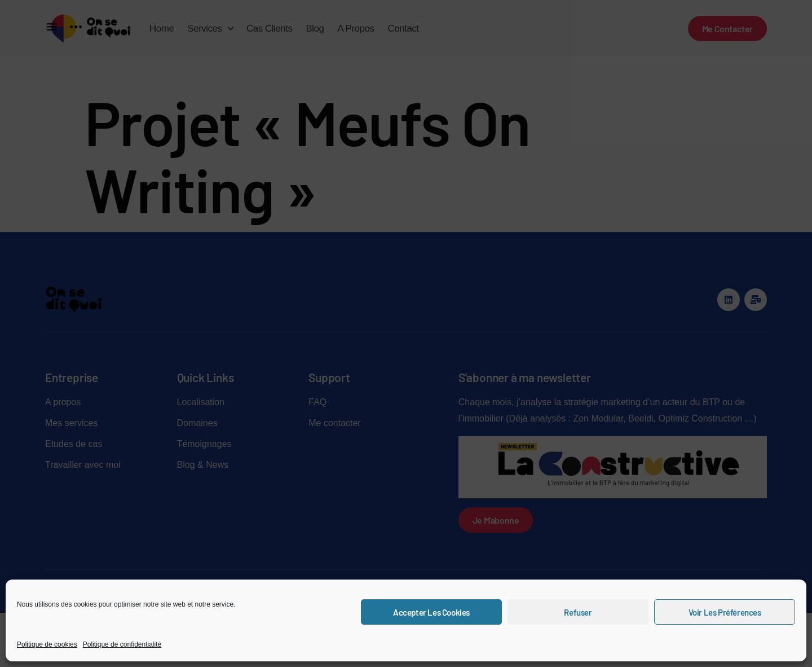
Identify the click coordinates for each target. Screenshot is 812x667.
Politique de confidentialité (122, 644)
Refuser (578, 612)
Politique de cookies (47, 644)
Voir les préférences (725, 612)
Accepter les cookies (431, 612)
